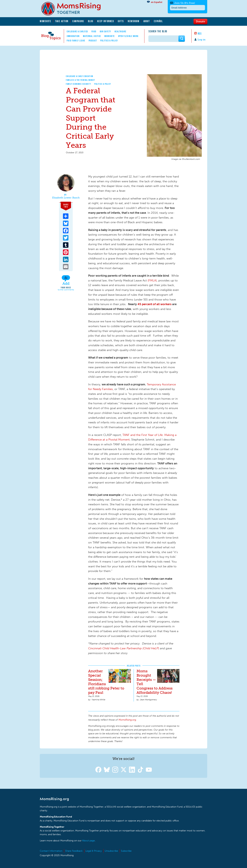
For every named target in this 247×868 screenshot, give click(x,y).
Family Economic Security (78, 84)
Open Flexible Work (128, 36)
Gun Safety (105, 31)
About (147, 21)
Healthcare (120, 31)
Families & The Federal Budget (81, 80)
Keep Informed (106, 21)
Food (94, 31)
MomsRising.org (73, 9)
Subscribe (126, 851)
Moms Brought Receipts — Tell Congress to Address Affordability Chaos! (155, 682)
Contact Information (51, 851)
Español (158, 21)
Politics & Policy (109, 41)
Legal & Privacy (94, 851)
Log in (202, 40)
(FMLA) (152, 280)
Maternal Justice (92, 36)
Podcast (93, 41)
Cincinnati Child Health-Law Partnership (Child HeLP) (124, 648)
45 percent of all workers (155, 304)
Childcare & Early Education (80, 76)
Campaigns (78, 21)
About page (89, 841)
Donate (200, 21)
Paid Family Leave (76, 41)
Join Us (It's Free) (185, 3)
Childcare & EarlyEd (77, 31)
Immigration (73, 36)
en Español (157, 2)
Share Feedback (74, 851)
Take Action (62, 21)
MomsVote (45, 21)
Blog (91, 21)
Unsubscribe (111, 851)
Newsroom (134, 21)
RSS (200, 34)
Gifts (121, 21)
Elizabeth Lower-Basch (66, 198)
